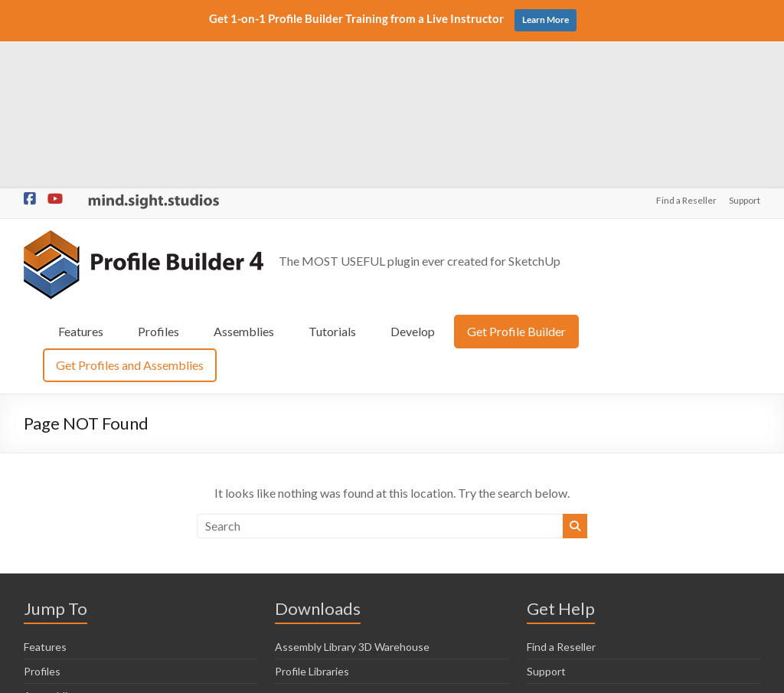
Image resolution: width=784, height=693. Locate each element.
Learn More (546, 20)
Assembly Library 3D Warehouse (352, 499)
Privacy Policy (470, 674)
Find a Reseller (686, 53)
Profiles (158, 183)
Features (81, 183)
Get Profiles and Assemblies (130, 217)
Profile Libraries (312, 523)
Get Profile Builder (516, 183)
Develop (413, 183)
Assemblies (244, 183)
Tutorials (332, 183)
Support (745, 53)
